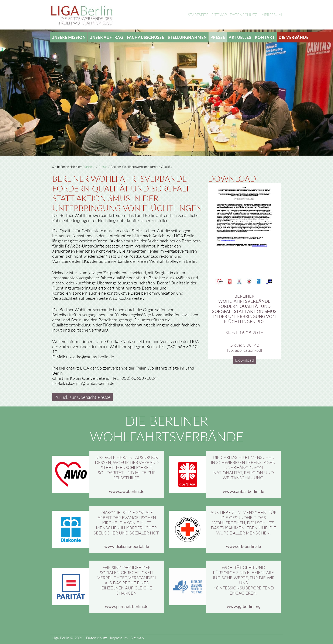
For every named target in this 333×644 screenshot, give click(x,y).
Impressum (271, 15)
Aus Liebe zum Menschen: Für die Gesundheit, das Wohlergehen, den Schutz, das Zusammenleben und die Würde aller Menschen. (243, 523)
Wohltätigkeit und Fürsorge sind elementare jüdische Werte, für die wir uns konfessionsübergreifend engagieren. (243, 580)
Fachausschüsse (145, 37)
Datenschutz (243, 15)
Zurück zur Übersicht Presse (83, 397)
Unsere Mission (69, 37)
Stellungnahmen (187, 37)
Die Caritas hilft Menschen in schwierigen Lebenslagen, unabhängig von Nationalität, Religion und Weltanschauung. (244, 467)
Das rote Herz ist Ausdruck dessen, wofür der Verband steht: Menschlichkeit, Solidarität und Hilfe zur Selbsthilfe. (127, 467)
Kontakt (265, 37)
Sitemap (219, 15)
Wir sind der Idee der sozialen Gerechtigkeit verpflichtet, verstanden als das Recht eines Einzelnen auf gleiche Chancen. (127, 580)
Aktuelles (240, 37)
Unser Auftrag (106, 37)
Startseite (198, 15)
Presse (218, 37)
